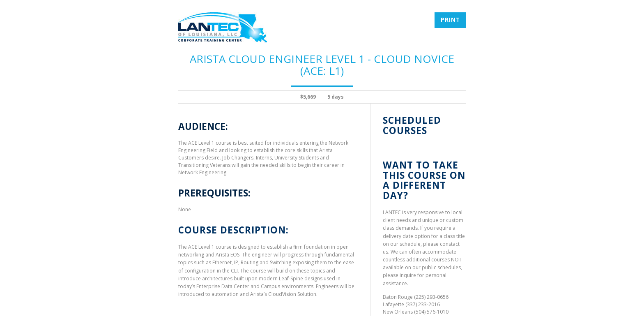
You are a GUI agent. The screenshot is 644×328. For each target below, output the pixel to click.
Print (450, 20)
